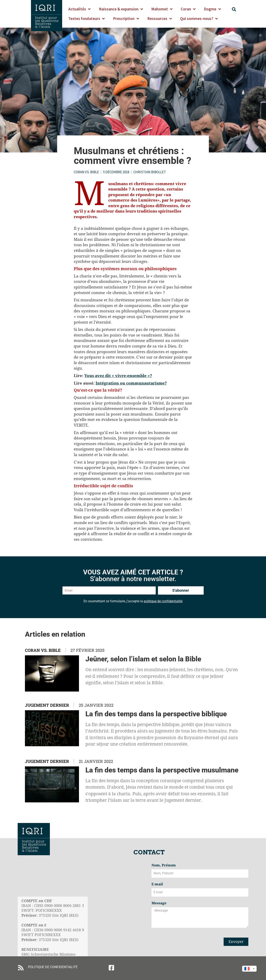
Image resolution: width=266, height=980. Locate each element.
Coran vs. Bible (86, 172)
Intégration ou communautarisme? (131, 383)
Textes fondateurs (87, 19)
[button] (234, 9)
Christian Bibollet (150, 172)
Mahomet (162, 9)
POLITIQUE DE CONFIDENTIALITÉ (53, 967)
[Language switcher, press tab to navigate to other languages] (249, 969)
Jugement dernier (47, 705)
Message (159, 903)
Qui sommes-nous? (199, 19)
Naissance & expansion (121, 9)
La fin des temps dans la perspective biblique (156, 714)
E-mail (157, 884)
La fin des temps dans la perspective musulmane (162, 770)
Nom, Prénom (164, 865)
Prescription (126, 19)
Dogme (212, 9)
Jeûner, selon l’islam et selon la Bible (143, 659)
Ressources (160, 19)
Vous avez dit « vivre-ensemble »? (118, 376)
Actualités (79, 9)
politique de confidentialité (163, 601)
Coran (188, 9)
